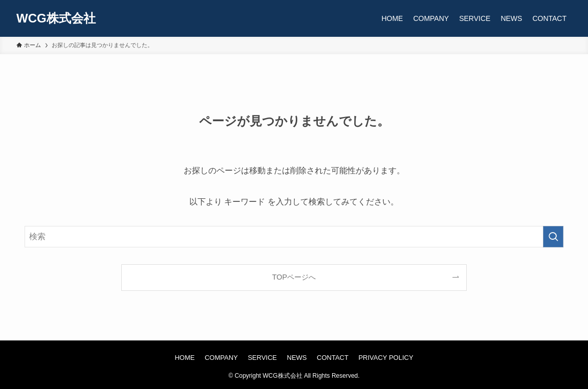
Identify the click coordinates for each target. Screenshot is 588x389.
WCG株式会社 (56, 18)
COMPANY (221, 358)
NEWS (297, 358)
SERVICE (262, 358)
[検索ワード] (294, 237)
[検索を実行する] (553, 237)
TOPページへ (294, 277)
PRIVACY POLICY (386, 358)
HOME (184, 358)
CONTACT (333, 358)
